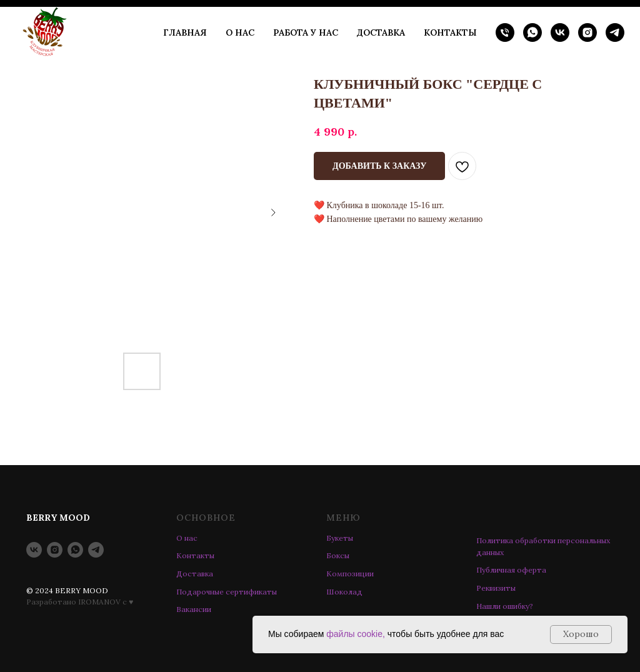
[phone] (505, 33)
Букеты (340, 538)
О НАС (240, 33)
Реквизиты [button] (496, 588)
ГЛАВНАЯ (185, 33)
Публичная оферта (511, 570)
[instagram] (587, 33)
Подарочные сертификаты (227, 592)
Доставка (195, 574)
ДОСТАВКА (381, 33)
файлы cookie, (356, 634)
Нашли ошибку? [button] (505, 606)
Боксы (338, 555)
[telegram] (615, 33)
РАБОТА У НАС (306, 33)
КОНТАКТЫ (450, 33)
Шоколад (344, 592)
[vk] (560, 33)
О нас (187, 538)
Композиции (350, 574)
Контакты (195, 555)
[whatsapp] (532, 33)
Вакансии (194, 609)
